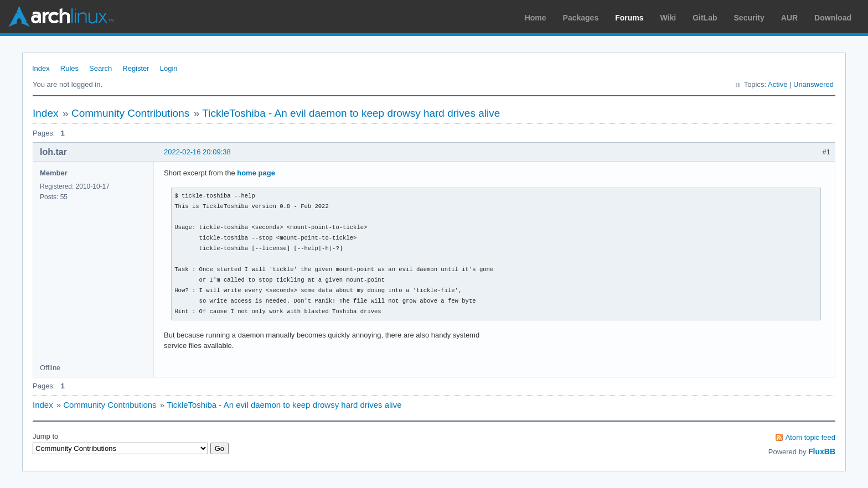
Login (169, 68)
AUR (789, 18)
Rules (69, 68)
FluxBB (822, 451)
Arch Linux (61, 17)
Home (536, 18)
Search (100, 68)
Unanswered (813, 84)
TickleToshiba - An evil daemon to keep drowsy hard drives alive (351, 113)
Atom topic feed (810, 437)
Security (749, 18)
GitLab (705, 18)
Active (777, 84)
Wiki (668, 18)
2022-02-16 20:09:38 (197, 152)
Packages (581, 18)
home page (256, 173)
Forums (629, 18)
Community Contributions (130, 113)
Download (833, 18)
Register (136, 68)
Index (41, 68)
